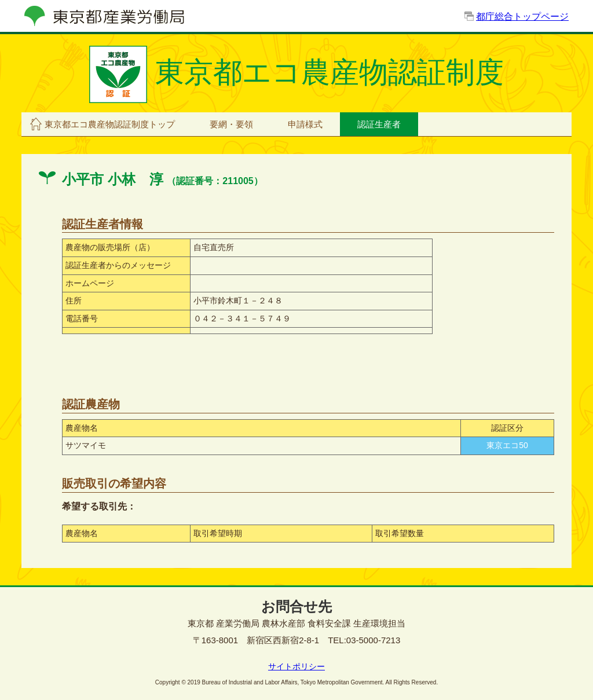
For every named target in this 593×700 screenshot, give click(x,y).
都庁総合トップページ (522, 17)
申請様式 (305, 124)
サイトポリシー (296, 666)
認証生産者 (379, 124)
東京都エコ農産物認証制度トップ (110, 124)
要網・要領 (231, 124)
